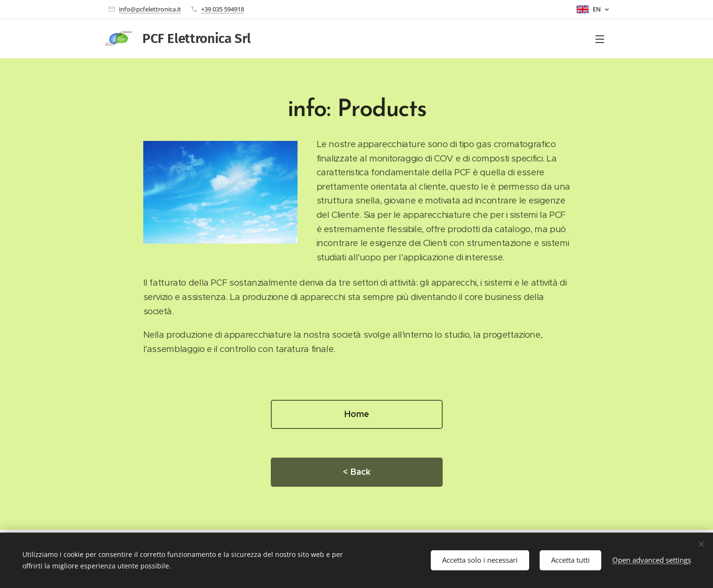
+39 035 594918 (223, 9)
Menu (600, 39)
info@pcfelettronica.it (150, 9)
